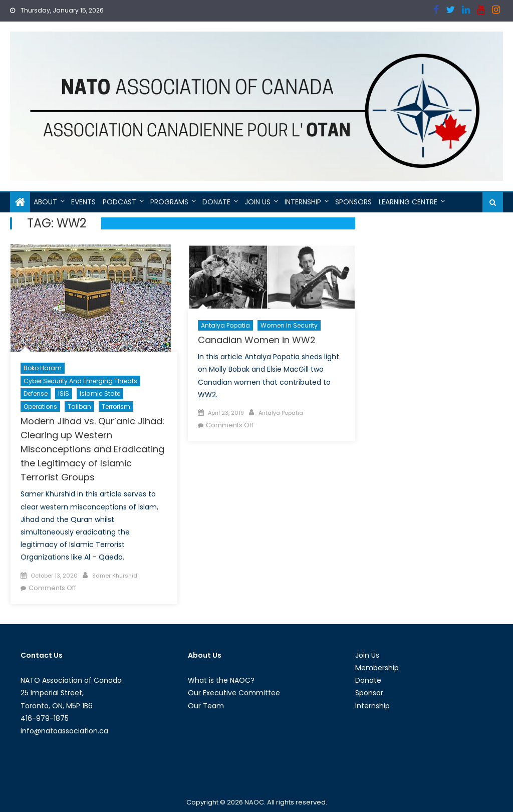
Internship (303, 202)
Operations (40, 407)
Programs (169, 202)
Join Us (258, 202)
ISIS (64, 393)
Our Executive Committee (234, 693)
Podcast (119, 202)
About (45, 202)
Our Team (206, 706)
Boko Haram (43, 368)
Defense (36, 393)
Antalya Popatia (225, 325)
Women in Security (289, 325)
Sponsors (353, 202)
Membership (377, 668)
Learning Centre (408, 202)
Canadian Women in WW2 (257, 340)
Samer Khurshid (115, 576)
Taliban (79, 407)
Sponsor (369, 693)
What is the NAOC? (221, 680)
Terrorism (116, 407)
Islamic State (100, 393)
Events (83, 202)
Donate (216, 202)
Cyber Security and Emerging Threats (80, 381)
